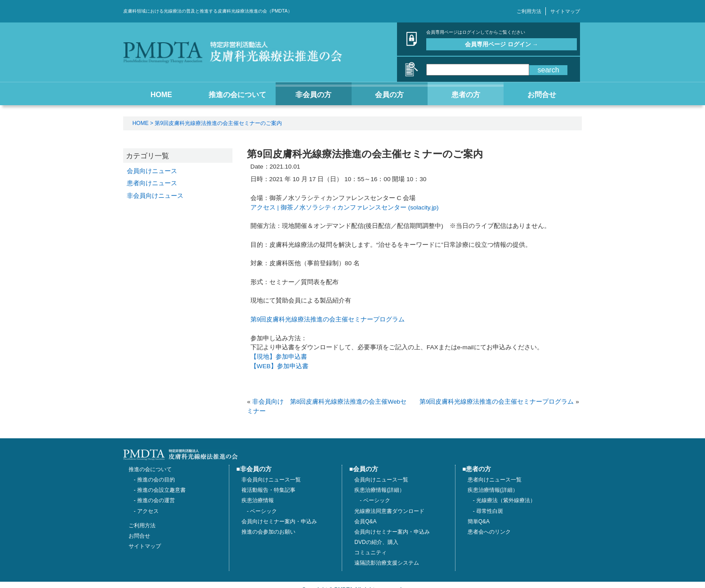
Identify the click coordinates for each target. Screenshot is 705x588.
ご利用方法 (529, 11)
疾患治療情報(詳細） (493, 490)
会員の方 (366, 469)
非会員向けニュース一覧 (271, 480)
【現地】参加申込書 (279, 357)
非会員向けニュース (155, 196)
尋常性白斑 (490, 511)
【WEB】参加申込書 (279, 366)
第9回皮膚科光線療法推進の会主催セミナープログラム (328, 319)
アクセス (148, 511)
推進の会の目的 (156, 480)
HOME (140, 123)
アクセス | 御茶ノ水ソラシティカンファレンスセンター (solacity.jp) (345, 207)
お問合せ (139, 536)
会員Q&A (365, 521)
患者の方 (478, 469)
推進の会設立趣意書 (161, 490)
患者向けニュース (152, 183)
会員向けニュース (152, 171)
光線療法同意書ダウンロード (389, 511)
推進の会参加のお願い (268, 532)
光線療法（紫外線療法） (506, 500)
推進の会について (150, 469)
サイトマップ (565, 11)
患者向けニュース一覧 (495, 480)
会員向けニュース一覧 (381, 480)
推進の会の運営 (156, 500)
